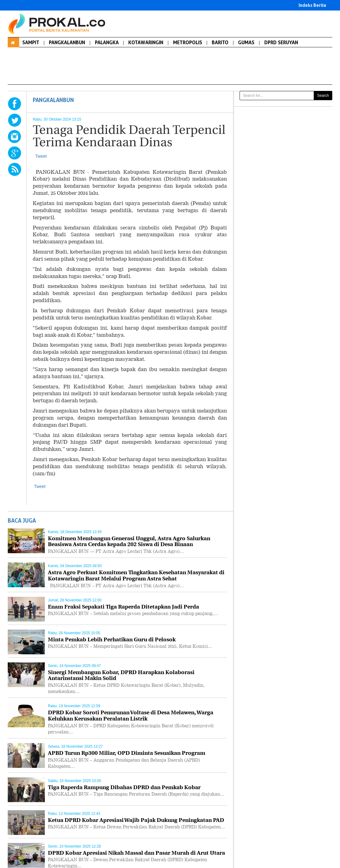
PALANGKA (107, 42)
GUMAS (246, 42)
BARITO (220, 42)
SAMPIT (31, 42)
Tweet (41, 156)
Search (323, 96)
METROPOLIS (188, 42)
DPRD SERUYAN (281, 42)
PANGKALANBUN (67, 42)
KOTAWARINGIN (146, 42)
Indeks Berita (312, 5)
